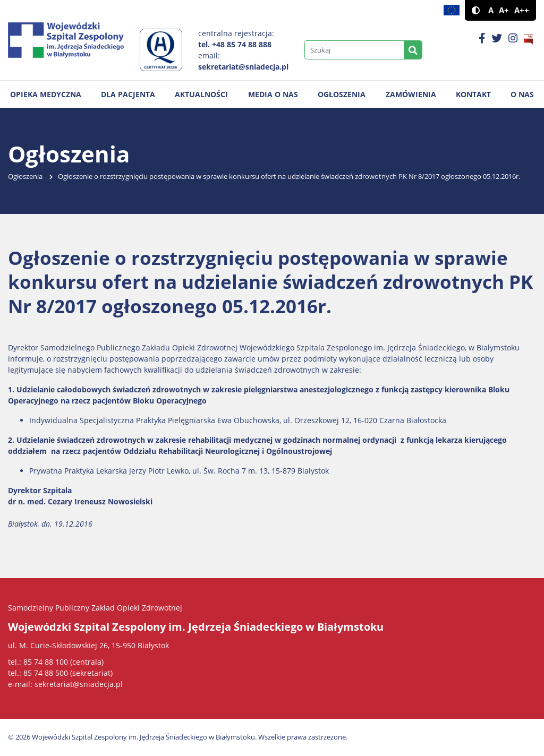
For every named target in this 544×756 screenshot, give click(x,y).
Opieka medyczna (46, 94)
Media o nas (273, 94)
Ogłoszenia (342, 94)
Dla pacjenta (128, 94)
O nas (522, 94)
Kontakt (473, 94)
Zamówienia (411, 94)
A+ (504, 10)
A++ (522, 10)
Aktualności (201, 94)
